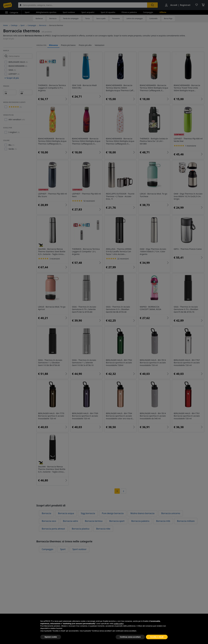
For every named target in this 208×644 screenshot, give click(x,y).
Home (5, 25)
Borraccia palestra (140, 521)
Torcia (87, 18)
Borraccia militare (186, 521)
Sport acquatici (88, 12)
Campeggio (148, 12)
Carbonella (153, 18)
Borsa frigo (168, 18)
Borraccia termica (94, 521)
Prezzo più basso (68, 45)
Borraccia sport (117, 521)
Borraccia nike (103, 529)
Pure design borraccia (113, 513)
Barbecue (39, 18)
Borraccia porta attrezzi (53, 529)
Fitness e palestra (129, 12)
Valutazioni (99, 45)
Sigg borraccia (88, 513)
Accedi (174, 5)
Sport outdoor (69, 12)
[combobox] (83, 5)
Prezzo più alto (85, 45)
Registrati (185, 5)
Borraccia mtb (163, 521)
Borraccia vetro (71, 521)
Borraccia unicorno (171, 513)
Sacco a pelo (101, 18)
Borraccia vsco (49, 521)
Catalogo (14, 25)
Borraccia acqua (66, 513)
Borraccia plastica (81, 529)
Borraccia (53, 18)
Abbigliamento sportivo (46, 12)
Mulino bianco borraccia (142, 513)
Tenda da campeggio (71, 18)
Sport (27, 12)
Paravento (116, 18)
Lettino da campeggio (135, 18)
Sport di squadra (108, 12)
